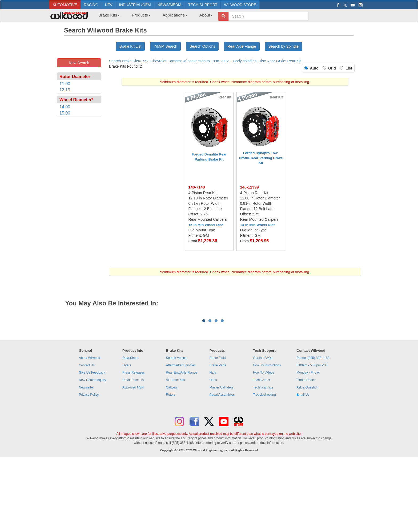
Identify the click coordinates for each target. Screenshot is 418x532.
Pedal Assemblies (222, 461)
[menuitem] (107, 17)
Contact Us (87, 431)
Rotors (170, 461)
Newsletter (87, 453)
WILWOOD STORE (240, 5)
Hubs (213, 446)
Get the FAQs (263, 424)
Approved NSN (133, 453)
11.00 (65, 84)
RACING (91, 5)
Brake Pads (218, 431)
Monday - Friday (308, 439)
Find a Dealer (306, 446)
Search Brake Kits (124, 61)
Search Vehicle (176, 424)
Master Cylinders (222, 453)
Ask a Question (307, 453)
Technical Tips (263, 453)
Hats (213, 439)
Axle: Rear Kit (289, 61)
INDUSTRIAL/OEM (135, 5)
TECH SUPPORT (203, 5)
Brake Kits (109, 15)
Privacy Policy (89, 461)
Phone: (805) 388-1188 (313, 424)
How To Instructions (267, 431)
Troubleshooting (264, 461)
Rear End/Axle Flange (181, 439)
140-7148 (197, 187)
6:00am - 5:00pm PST (312, 431)
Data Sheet (130, 424)
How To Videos (264, 439)
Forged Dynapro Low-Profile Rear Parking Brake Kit (261, 158)
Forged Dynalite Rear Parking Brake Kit (209, 157)
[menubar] (154, 17)
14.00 (65, 107)
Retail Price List (133, 446)
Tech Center (262, 446)
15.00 (65, 113)
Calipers (172, 453)
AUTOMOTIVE (65, 5)
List (348, 68)
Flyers (127, 431)
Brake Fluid (218, 424)
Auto (315, 68)
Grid (333, 68)
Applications (175, 15)
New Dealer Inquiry (93, 446)
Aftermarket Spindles (181, 431)
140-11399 (249, 187)
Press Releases (134, 439)
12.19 (65, 90)
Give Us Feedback (92, 439)
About (206, 15)
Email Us (303, 461)
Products (141, 15)
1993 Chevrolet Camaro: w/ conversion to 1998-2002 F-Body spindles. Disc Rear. (208, 61)
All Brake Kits (175, 446)
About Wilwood (90, 424)
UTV (109, 5)
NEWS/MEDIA (170, 5)
